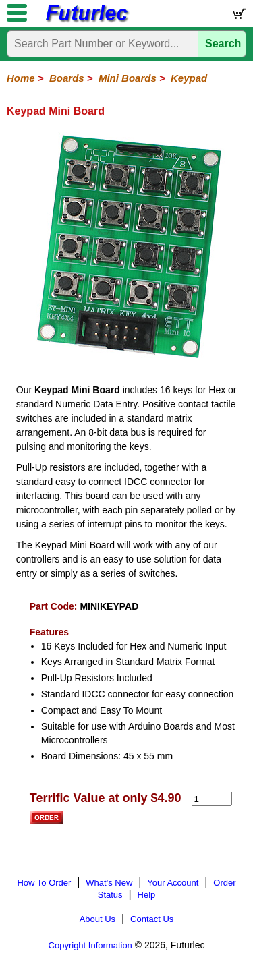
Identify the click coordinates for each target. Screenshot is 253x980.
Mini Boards (128, 78)
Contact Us (152, 919)
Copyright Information (90, 945)
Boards (67, 78)
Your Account (173, 883)
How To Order (44, 883)
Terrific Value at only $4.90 (106, 798)
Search (223, 44)
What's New (109, 883)
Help (147, 895)
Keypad (189, 78)
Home (21, 78)
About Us (97, 919)
